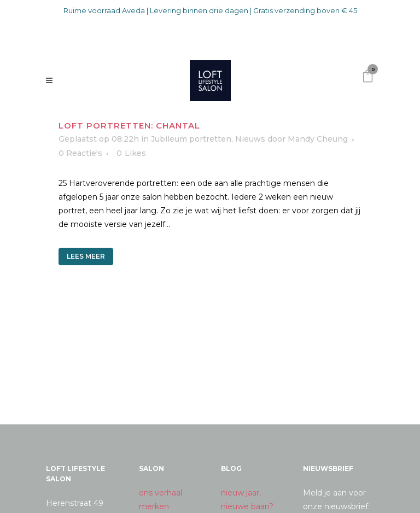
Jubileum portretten (191, 139)
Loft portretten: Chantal (129, 126)
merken (154, 506)
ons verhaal (161, 493)
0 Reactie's (80, 153)
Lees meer (86, 256)
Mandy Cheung (318, 139)
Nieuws (250, 139)
